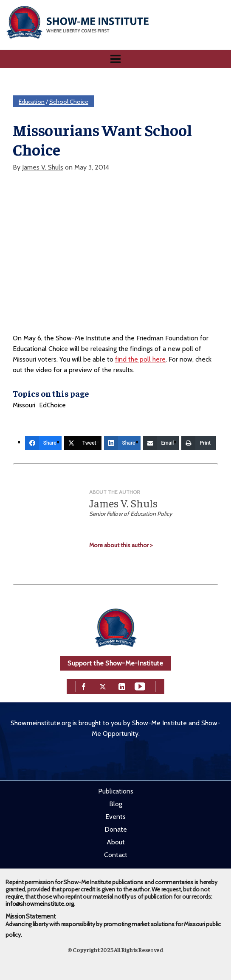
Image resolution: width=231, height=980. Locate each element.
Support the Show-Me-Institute (115, 663)
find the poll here (140, 359)
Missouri (24, 405)
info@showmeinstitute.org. (40, 904)
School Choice (69, 102)
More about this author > (121, 545)
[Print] (199, 443)
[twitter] (103, 686)
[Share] (43, 443)
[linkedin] (122, 686)
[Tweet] (83, 443)
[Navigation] (115, 59)
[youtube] (140, 686)
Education (32, 102)
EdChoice (53, 405)
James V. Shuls (43, 167)
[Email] (161, 443)
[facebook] (84, 686)
